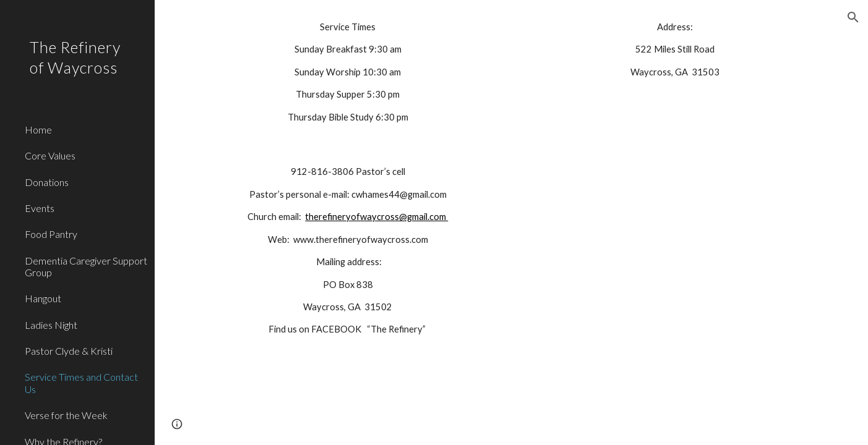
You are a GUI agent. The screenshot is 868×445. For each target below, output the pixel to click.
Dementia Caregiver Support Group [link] (86, 266)
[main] (348, 72)
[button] (853, 17)
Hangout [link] (43, 298)
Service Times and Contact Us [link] (81, 383)
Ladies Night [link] (51, 325)
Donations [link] (47, 182)
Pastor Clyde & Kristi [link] (69, 351)
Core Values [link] (50, 155)
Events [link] (40, 208)
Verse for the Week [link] (66, 415)
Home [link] (38, 129)
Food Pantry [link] (51, 234)
